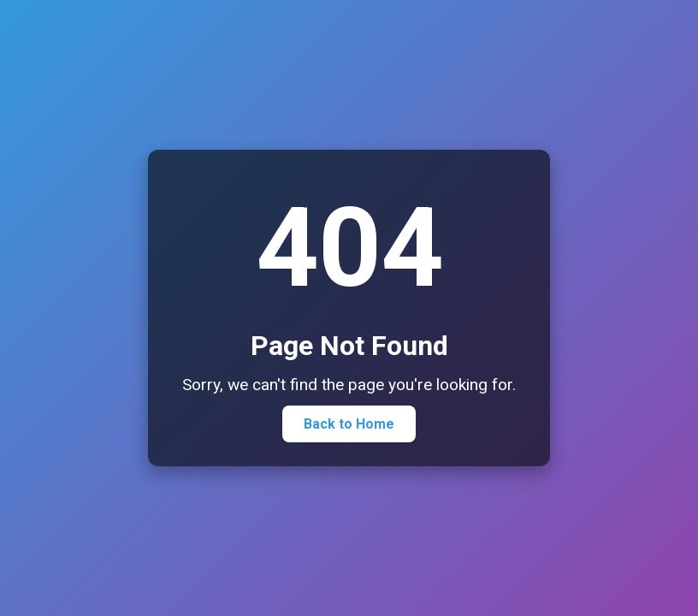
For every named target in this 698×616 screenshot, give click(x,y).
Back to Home (349, 424)
